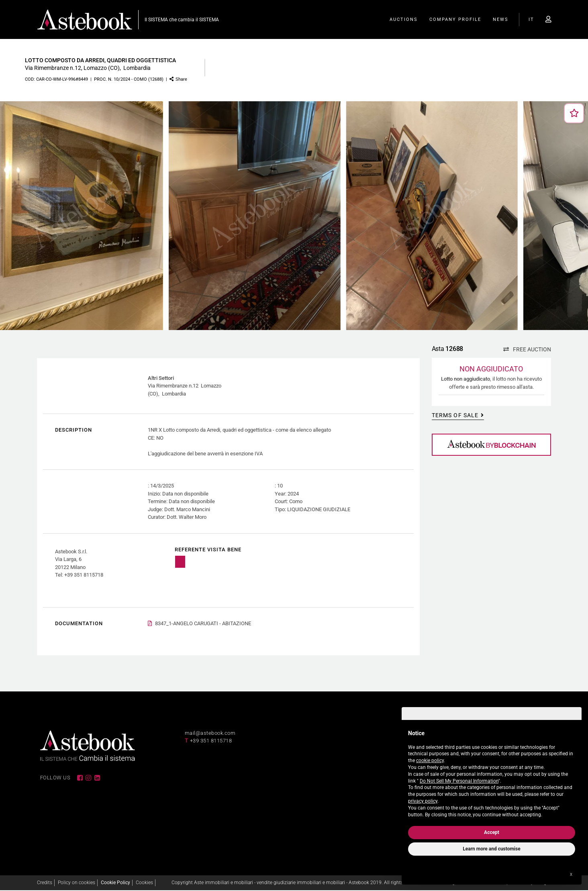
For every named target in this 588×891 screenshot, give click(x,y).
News (501, 20)
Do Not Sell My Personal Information (459, 781)
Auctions (404, 20)
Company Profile (455, 20)
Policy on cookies (77, 883)
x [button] (571, 874)
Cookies (144, 883)
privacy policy (423, 801)
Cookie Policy (115, 883)
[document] (492, 772)
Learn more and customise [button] (491, 849)
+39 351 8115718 (211, 742)
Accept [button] (492, 832)
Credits (45, 883)
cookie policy (430, 761)
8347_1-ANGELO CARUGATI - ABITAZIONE (203, 624)
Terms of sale (454, 416)
